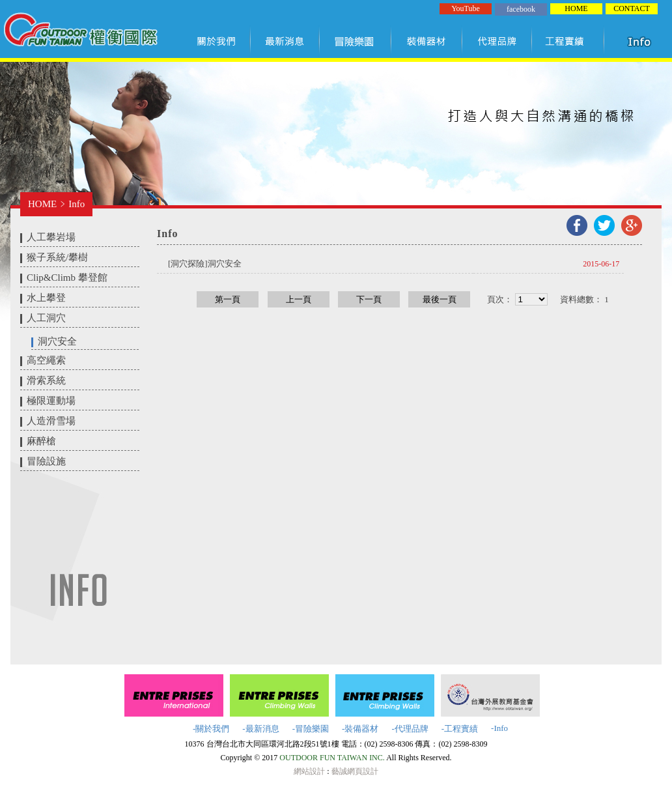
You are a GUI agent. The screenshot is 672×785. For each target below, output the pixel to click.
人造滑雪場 (51, 421)
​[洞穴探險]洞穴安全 (205, 264)
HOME (576, 8)
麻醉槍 (41, 441)
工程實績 (571, 41)
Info (77, 204)
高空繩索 (46, 360)
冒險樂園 (356, 41)
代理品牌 (497, 41)
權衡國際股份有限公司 (80, 31)
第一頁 (228, 299)
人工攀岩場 (51, 237)
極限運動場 (51, 401)
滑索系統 (46, 380)
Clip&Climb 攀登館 (67, 278)
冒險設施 (46, 461)
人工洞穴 (46, 318)
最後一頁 (440, 299)
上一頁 (299, 299)
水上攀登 (46, 298)
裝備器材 (427, 41)
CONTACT (632, 8)
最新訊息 (286, 41)
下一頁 (369, 299)
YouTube (466, 8)
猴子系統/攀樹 (57, 257)
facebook (521, 9)
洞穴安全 (57, 341)
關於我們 (219, 41)
